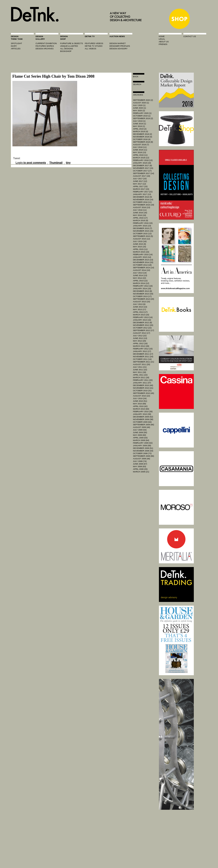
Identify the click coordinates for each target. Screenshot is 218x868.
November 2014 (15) (143, 262)
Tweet (17, 158)
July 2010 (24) (140, 398)
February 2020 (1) (142, 113)
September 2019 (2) (143, 118)
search (137, 84)
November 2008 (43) (143, 451)
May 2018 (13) (140, 152)
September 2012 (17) (144, 330)
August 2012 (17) (141, 333)
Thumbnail (56, 163)
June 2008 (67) (140, 464)
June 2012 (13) (140, 338)
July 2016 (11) (140, 210)
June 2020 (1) (140, 108)
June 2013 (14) (140, 307)
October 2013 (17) (142, 296)
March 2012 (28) (141, 346)
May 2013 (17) (140, 309)
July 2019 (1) (139, 121)
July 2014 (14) (140, 273)
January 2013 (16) (142, 320)
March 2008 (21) (141, 472)
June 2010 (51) (140, 401)
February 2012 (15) (143, 349)
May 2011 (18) (140, 372)
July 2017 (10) (140, 179)
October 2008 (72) (142, 453)
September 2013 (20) (144, 299)
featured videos (94, 43)
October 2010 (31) (142, 391)
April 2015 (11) (140, 249)
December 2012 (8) (142, 323)
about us (164, 42)
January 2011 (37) (142, 383)
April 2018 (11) (140, 155)
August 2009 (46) (141, 427)
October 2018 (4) (142, 139)
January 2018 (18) (142, 163)
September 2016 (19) (144, 205)
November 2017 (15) (143, 168)
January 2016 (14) (142, 226)
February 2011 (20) (143, 380)
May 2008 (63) (140, 466)
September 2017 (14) (144, 173)
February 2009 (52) (143, 443)
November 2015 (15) (143, 231)
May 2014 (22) (140, 278)
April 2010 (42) (140, 406)
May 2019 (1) (139, 126)
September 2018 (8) (143, 142)
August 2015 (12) (141, 239)
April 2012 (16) (140, 343)
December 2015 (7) (142, 228)
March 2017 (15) (141, 189)
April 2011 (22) (140, 375)
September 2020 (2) (143, 100)
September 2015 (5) (143, 236)
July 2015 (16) (140, 241)
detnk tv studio (94, 46)
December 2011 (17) (143, 354)
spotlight (16, 43)
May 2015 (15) (140, 247)
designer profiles (120, 46)
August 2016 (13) (141, 207)
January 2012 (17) (142, 351)
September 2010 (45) (144, 393)
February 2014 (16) (143, 286)
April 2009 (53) (140, 438)
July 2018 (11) (140, 147)
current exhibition (46, 43)
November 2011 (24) (143, 357)
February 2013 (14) (143, 317)
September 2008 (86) (144, 456)
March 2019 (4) (141, 132)
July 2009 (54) (140, 430)
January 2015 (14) (142, 257)
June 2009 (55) (140, 432)
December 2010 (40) (143, 385)
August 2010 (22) (141, 396)
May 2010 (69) (140, 404)
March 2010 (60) (141, 409)
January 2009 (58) (142, 446)
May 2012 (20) (140, 341)
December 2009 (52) (143, 417)
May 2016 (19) (140, 215)
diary (14, 46)
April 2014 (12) (140, 281)
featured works (45, 46)
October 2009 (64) (142, 422)
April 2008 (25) (140, 469)
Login (19, 163)
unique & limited (69, 46)
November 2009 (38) (143, 419)
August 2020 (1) (141, 103)
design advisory (118, 49)
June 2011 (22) (140, 370)
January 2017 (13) (142, 194)
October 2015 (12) (142, 234)
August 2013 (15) (141, 302)
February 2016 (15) (143, 223)
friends (163, 44)
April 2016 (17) (140, 218)
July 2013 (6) (139, 304)
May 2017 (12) (140, 184)
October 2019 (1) (142, 116)
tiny (68, 163)
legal (162, 39)
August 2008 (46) (141, 459)
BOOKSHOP (66, 51)
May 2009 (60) (140, 435)
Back (136, 77)
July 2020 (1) (139, 105)
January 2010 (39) (142, 414)
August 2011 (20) (141, 364)
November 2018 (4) (143, 137)
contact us (190, 36)
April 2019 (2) (140, 129)
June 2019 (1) (140, 124)
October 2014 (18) (142, 265)
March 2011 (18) (141, 378)
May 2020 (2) (139, 111)
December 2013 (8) (142, 291)
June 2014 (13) (140, 275)
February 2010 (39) (143, 412)
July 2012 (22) (140, 336)
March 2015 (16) (141, 252)
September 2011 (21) (144, 362)
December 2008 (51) (143, 448)
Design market (118, 43)
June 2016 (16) (140, 213)
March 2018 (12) (141, 158)
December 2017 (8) (142, 166)
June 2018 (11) (140, 150)
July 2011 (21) (140, 367)
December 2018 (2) (142, 134)
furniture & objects (72, 43)
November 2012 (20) (143, 325)
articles (16, 49)
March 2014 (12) (141, 283)
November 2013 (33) (143, 294)
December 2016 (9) (142, 197)
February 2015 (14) (143, 255)
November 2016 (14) (143, 200)
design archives (45, 49)
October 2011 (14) (142, 359)
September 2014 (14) (144, 268)
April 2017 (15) (140, 186)
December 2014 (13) (143, 260)
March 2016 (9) (141, 220)
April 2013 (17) (140, 312)
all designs (67, 49)
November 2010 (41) (143, 388)
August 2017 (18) (141, 176)
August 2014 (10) (141, 270)
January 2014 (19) (142, 289)
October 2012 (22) (142, 328)
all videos (90, 49)
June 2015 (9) (140, 244)
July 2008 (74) (140, 461)
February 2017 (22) (143, 192)
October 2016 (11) (142, 202)
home (162, 36)
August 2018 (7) (141, 145)
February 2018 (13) (143, 160)
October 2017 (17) (142, 171)
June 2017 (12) (140, 181)
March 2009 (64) (141, 440)
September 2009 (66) (144, 425)
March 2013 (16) (141, 315)
